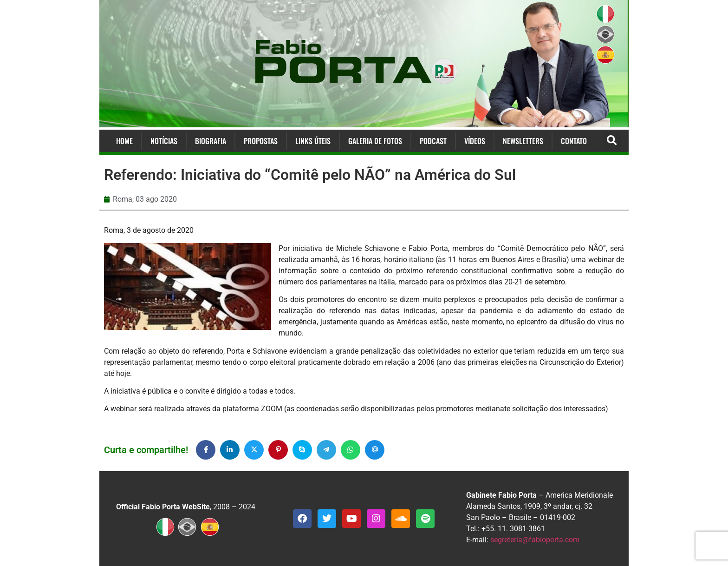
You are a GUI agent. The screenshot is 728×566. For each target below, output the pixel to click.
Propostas (261, 141)
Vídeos (475, 141)
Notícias (164, 141)
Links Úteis (313, 141)
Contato (574, 141)
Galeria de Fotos (375, 141)
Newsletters (523, 141)
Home (124, 141)
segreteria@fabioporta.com (535, 540)
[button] (612, 141)
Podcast (433, 141)
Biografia (211, 141)
